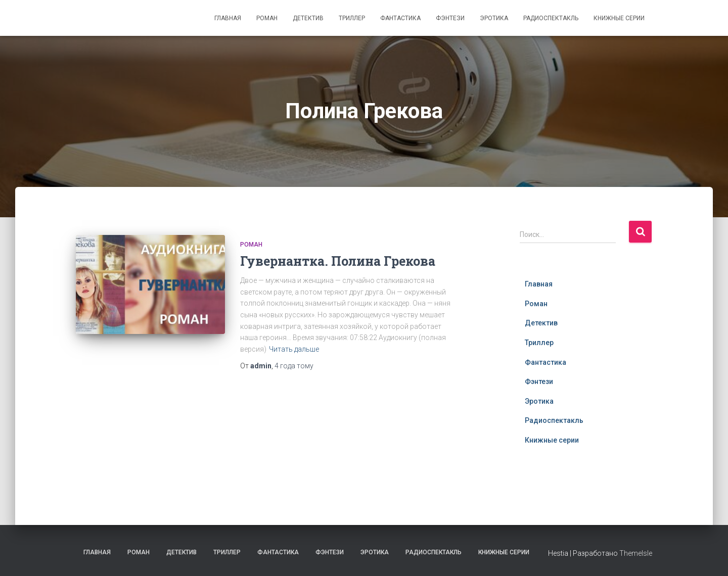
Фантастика (400, 18)
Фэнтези (450, 18)
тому (294, 366)
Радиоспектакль (551, 18)
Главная (228, 18)
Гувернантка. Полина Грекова (338, 261)
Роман (267, 18)
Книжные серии (619, 18)
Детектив (308, 18)
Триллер (352, 18)
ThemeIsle (636, 553)
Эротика (494, 18)
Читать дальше (294, 349)
